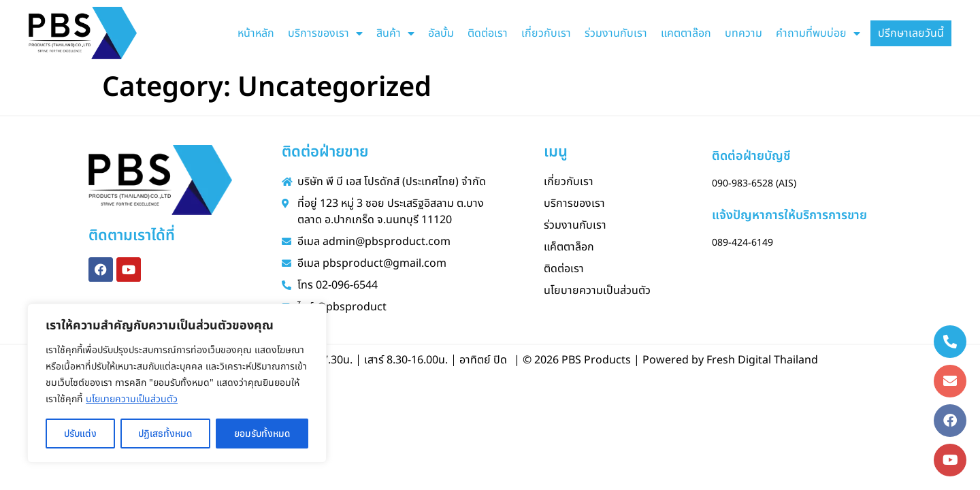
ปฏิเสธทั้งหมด (165, 434)
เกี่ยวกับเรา (546, 33)
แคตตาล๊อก (686, 33)
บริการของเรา (325, 33)
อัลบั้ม (441, 33)
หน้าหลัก (256, 33)
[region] (177, 383)
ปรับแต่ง (80, 434)
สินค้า (395, 33)
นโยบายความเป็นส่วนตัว (132, 399)
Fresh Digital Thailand (762, 360)
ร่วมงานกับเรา (616, 33)
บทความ (744, 33)
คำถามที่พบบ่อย (818, 33)
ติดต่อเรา (488, 33)
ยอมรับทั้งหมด (262, 434)
